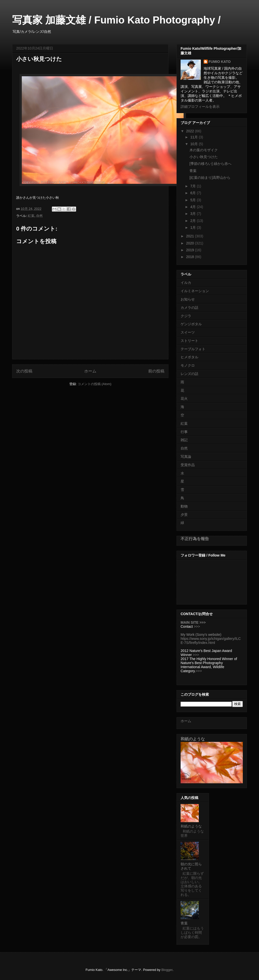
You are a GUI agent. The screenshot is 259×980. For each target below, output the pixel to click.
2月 (193, 221)
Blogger (167, 970)
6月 (193, 193)
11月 (194, 137)
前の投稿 (156, 371)
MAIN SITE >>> (193, 622)
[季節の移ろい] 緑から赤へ (210, 164)
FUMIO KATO (220, 62)
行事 (184, 432)
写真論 (186, 457)
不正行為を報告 (195, 539)
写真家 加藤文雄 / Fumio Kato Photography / (116, 20)
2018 (191, 257)
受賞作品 (188, 465)
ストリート (189, 341)
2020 (191, 243)
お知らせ (188, 299)
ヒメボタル (189, 357)
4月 (193, 207)
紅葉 (31, 216)
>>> (197, 626)
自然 (39, 216)
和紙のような (193, 739)
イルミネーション (195, 291)
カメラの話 (189, 308)
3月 (193, 214)
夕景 (184, 515)
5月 (193, 200)
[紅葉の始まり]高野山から (210, 178)
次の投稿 (24, 371)
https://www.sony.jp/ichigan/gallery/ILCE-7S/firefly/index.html (211, 641)
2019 (191, 250)
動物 (184, 506)
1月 (193, 228)
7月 (193, 186)
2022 (191, 131)
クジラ (186, 316)
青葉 (193, 171)
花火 (184, 398)
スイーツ (188, 332)
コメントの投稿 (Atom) (95, 384)
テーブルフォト (193, 349)
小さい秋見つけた (204, 157)
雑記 (184, 440)
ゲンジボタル (191, 324)
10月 (194, 144)
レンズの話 (189, 374)
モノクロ (188, 365)
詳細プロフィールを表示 (200, 107)
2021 (191, 236)
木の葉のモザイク (204, 150)
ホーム (90, 371)
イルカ (186, 283)
